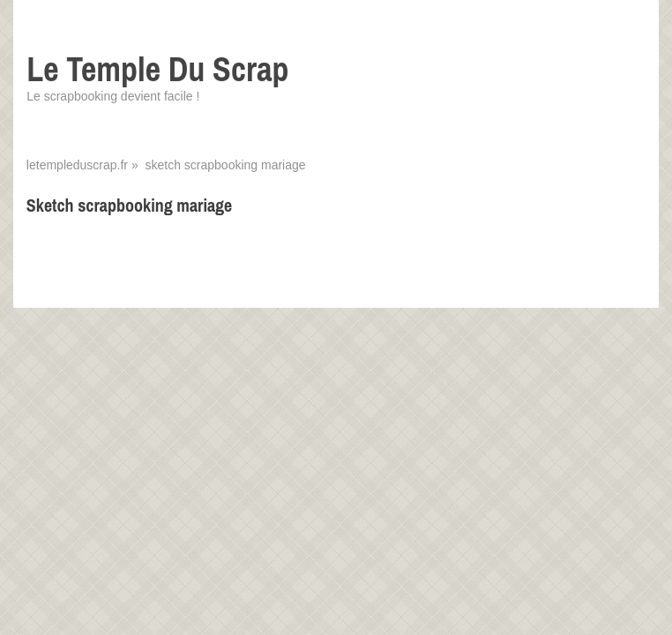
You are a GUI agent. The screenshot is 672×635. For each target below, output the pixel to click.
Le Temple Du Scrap (157, 69)
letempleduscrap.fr (77, 165)
